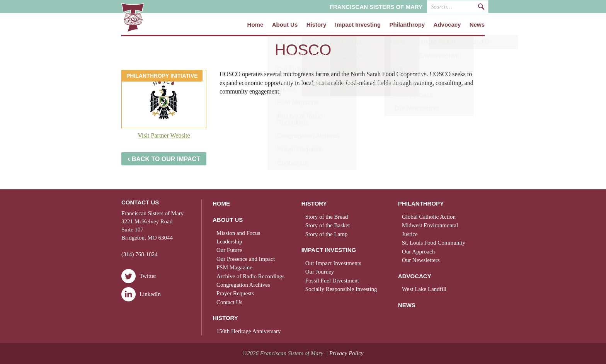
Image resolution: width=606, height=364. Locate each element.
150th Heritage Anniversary (249, 331)
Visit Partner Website (164, 135)
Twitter (139, 276)
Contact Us (229, 302)
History (317, 25)
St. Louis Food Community (434, 243)
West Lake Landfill (424, 289)
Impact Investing (358, 25)
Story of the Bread (327, 217)
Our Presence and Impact (246, 259)
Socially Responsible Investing (341, 289)
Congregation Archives (243, 285)
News (477, 25)
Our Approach (418, 252)
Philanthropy (407, 25)
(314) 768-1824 (140, 254)
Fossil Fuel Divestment (332, 281)
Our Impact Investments (333, 263)
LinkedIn (141, 294)
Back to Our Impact (164, 158)
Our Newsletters (421, 260)
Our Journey (320, 272)
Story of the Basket (328, 225)
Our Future (229, 250)
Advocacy (447, 25)
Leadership (229, 242)
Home (255, 25)
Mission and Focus (238, 233)
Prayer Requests (235, 293)
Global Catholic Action (429, 217)
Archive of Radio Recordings (250, 276)
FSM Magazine (234, 267)
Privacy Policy (346, 353)
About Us (285, 25)
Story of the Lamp (327, 234)
